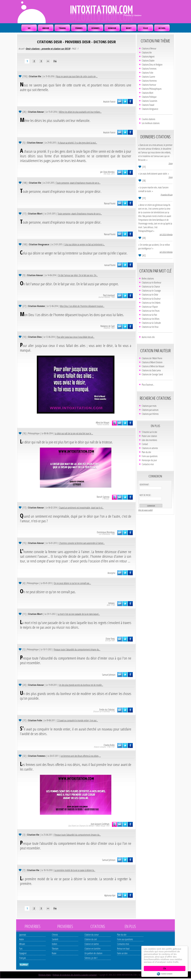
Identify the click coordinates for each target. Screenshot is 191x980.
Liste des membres (149, 440)
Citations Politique (149, 97)
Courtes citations (148, 119)
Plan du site (146, 452)
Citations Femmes (149, 69)
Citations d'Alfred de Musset (153, 366)
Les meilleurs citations (151, 123)
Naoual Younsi (110, 203)
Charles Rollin (109, 745)
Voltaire (111, 603)
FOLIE (145, 28)
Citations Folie (148, 73)
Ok (165, 968)
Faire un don (122, 953)
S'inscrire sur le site (149, 432)
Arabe (22, 939)
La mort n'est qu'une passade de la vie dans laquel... (79, 614)
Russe (54, 953)
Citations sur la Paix (149, 315)
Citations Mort (148, 93)
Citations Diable (148, 61)
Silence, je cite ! (91, 958)
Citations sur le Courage (151, 291)
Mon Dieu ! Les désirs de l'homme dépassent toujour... (82, 306)
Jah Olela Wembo (107, 172)
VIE (29, 28)
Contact (145, 444)
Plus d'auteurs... (148, 385)
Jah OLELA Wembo (166, 234)
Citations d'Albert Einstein (152, 362)
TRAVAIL (62, 28)
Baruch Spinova (103, 497)
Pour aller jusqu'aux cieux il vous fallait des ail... (76, 337)
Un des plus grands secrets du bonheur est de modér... (81, 685)
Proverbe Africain (167, 195)
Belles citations (148, 278)
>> (48, 61)
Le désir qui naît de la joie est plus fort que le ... (74, 433)
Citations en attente (150, 448)
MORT (129, 28)
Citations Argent (148, 57)
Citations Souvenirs (149, 101)
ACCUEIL (162, 28)
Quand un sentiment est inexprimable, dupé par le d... (81, 508)
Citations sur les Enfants (151, 303)
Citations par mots (149, 406)
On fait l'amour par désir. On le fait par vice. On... (78, 275)
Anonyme (111, 573)
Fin (55, 61)
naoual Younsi (110, 265)
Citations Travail (148, 105)
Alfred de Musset (103, 423)
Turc (21, 949)
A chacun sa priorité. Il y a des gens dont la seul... (78, 143)
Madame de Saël (108, 326)
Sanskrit (55, 939)
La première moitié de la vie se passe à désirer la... (75, 870)
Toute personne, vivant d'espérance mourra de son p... (78, 183)
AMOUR (46, 28)
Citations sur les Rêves (151, 319)
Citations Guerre (148, 77)
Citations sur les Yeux (150, 327)
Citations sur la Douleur (151, 299)
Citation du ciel (91, 939)
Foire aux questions (150, 456)
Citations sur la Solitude (151, 323)
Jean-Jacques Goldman (100, 824)
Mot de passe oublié (145, 510)
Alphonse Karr (110, 895)
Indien (55, 944)
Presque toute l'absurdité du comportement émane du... (77, 649)
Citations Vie (147, 53)
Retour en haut (123, 949)
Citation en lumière (92, 949)
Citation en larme (92, 944)
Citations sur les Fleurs (151, 311)
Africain (22, 944)
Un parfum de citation (93, 953)
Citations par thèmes (150, 414)
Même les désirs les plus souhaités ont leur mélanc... (80, 112)
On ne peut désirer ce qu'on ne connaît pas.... (72, 583)
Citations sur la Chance (151, 287)
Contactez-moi (148, 464)
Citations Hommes (149, 81)
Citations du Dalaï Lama (151, 370)
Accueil (21, 49)
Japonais (23, 935)
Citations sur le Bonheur (151, 283)
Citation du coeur (92, 935)
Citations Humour (149, 85)
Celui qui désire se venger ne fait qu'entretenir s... (85, 244)
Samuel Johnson (109, 675)
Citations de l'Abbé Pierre (152, 358)
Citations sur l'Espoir (150, 307)
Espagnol (23, 953)
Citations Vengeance (150, 109)
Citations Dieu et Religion (152, 65)
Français (23, 958)
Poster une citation (149, 436)
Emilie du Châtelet (107, 710)
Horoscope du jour (149, 460)
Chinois (55, 935)
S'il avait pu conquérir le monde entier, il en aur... (77, 720)
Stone (171, 163)
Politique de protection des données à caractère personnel (75, 975)
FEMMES (79, 28)
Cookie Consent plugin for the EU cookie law (165, 974)
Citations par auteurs (150, 410)
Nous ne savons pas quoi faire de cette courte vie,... (77, 76)
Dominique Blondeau (106, 532)
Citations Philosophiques (152, 89)
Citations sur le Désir (150, 295)
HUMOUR (112, 28)
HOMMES (95, 28)
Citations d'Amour (149, 48)
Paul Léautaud (109, 295)
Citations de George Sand (152, 374)
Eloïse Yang (110, 639)
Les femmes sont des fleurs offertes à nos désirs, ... (81, 756)
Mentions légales (45, 975)
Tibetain (55, 949)
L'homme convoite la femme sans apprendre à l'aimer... (82, 543)
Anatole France (109, 102)
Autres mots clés (148, 337)
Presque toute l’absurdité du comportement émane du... (78, 835)
